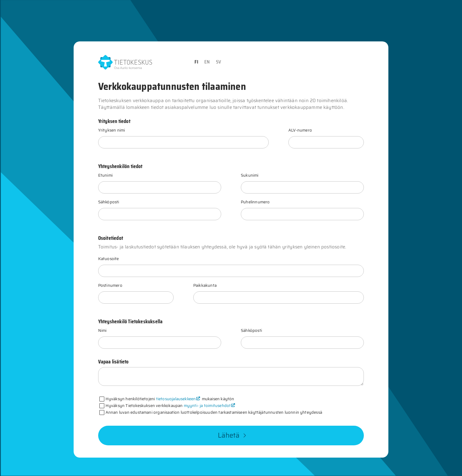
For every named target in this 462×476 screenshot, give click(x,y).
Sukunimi (250, 175)
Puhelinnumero (255, 202)
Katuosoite (109, 259)
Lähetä (232, 435)
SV (219, 62)
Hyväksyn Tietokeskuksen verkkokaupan (171, 406)
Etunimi (105, 175)
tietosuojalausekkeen (176, 399)
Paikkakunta (205, 285)
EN (207, 62)
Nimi (102, 330)
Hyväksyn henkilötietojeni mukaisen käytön (170, 399)
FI (196, 62)
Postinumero (110, 285)
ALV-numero (300, 130)
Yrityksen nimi (112, 130)
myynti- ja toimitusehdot (207, 406)
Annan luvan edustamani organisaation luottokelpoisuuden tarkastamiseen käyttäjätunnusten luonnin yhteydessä (214, 412)
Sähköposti (109, 202)
